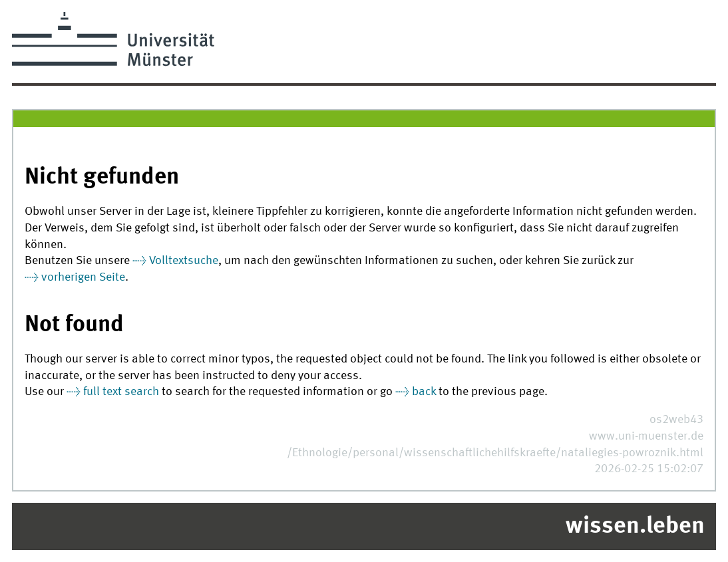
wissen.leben (635, 527)
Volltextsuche (184, 261)
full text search (121, 392)
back (424, 392)
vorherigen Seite (83, 278)
